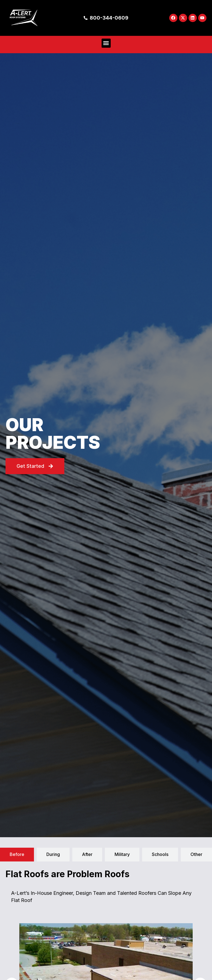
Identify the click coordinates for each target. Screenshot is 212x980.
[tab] (17, 854)
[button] (106, 43)
